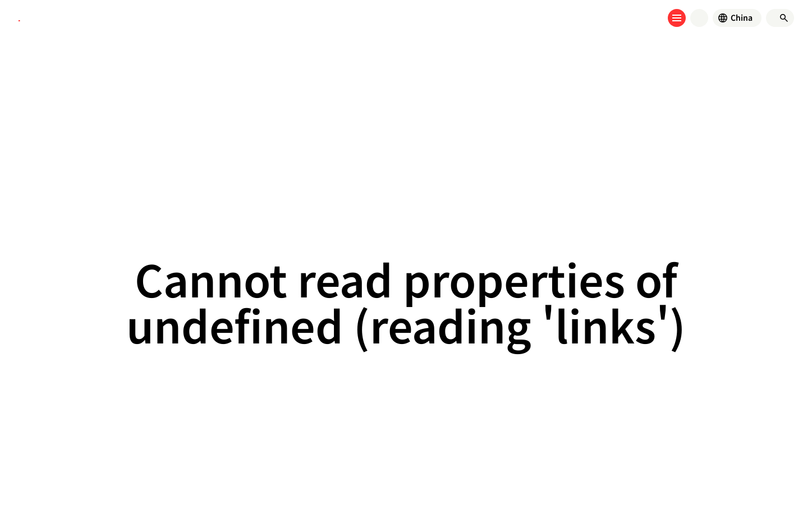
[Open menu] (677, 18)
